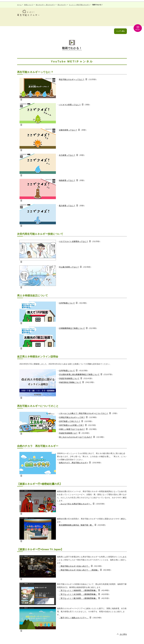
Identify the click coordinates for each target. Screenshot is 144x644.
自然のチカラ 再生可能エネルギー (73, 463)
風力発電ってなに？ (67, 206)
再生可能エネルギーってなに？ (72, 79)
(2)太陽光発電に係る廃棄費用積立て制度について (79, 374)
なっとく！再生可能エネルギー (79, 5)
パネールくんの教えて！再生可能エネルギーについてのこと (84, 413)
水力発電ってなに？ (67, 155)
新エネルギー (62, 5)
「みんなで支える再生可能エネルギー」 (75, 504)
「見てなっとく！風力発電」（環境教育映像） (78, 598)
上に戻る (123, 634)
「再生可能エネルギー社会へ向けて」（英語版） (79, 570)
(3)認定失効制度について (69, 378)
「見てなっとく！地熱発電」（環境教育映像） (78, 590)
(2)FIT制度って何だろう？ (70, 421)
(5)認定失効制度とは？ (68, 433)
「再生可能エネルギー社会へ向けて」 (74, 566)
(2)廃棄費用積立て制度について (72, 328)
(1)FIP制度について (67, 303)
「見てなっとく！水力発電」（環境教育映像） (78, 594)
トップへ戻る (120, 31)
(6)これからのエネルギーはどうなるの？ (76, 437)
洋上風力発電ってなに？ (69, 267)
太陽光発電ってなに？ (68, 130)
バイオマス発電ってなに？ (70, 105)
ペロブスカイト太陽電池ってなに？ (73, 241)
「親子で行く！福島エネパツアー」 (74, 618)
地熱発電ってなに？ (67, 180)
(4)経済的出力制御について (70, 382)
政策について (29, 5)
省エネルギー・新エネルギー (45, 5)
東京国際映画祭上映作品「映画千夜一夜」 (76, 525)
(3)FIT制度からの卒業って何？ (71, 425)
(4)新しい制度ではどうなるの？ (72, 429)
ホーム (19, 5)
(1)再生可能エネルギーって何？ (72, 417)
